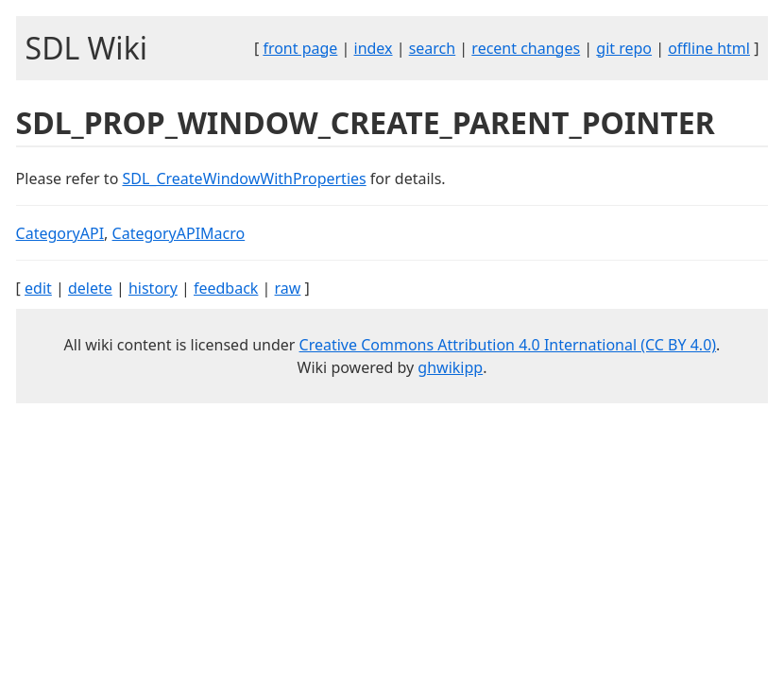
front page (300, 48)
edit (38, 288)
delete (90, 288)
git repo (624, 48)
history (153, 288)
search (433, 48)
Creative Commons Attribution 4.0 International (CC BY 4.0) (508, 345)
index (374, 48)
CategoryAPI (60, 233)
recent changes (526, 48)
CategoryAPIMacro (179, 233)
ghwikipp (450, 367)
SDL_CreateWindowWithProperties (244, 178)
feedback (226, 288)
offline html (709, 48)
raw (288, 288)
